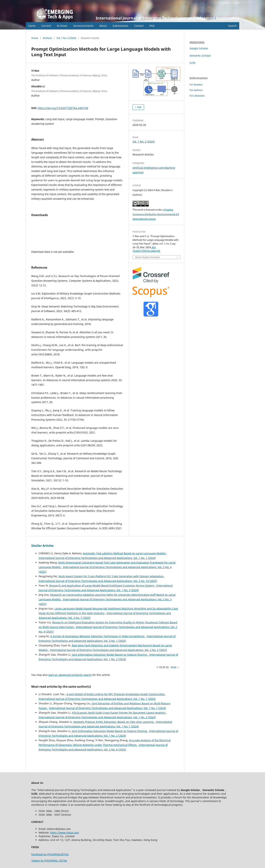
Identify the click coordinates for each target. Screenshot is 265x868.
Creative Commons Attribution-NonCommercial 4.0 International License (156, 214)
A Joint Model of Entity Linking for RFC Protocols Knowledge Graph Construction (116, 694)
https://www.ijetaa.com (65, 833)
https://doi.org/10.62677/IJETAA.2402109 (63, 108)
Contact (139, 26)
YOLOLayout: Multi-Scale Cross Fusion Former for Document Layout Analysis (119, 713)
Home (32, 26)
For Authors (196, 90)
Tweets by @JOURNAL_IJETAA (49, 861)
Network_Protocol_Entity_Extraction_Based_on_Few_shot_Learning (114, 722)
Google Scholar (199, 48)
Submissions (120, 26)
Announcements (83, 26)
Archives (62, 26)
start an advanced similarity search (70, 675)
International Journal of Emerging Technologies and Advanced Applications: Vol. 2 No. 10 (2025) (98, 581)
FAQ (152, 26)
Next (173, 667)
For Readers (196, 85)
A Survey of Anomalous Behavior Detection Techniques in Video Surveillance (98, 636)
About (103, 26)
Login (236, 3)
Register (224, 3)
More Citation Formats (147, 257)
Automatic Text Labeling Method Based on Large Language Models (125, 553)
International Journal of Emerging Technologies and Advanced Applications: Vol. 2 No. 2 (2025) (108, 650)
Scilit (192, 63)
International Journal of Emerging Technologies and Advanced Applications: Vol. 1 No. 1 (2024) (97, 558)
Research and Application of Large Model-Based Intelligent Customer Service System (102, 586)
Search (232, 26)
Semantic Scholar (200, 56)
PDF (139, 107)
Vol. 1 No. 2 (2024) (66, 38)
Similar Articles (42, 546)
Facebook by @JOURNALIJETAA (50, 854)
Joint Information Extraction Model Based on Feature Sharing (110, 655)
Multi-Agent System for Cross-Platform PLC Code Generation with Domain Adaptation (111, 576)
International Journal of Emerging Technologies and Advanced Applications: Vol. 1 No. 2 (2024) (97, 717)
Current (46, 26)
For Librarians (197, 96)
